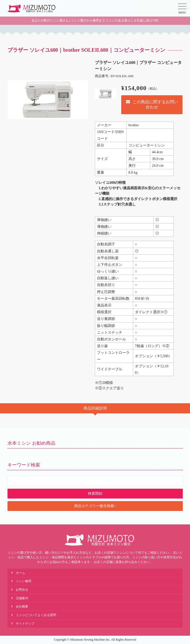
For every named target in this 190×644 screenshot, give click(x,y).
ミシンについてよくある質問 (36, 615)
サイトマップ (25, 624)
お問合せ (22, 590)
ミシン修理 (24, 581)
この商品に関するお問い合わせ (152, 105)
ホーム (20, 573)
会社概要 (22, 606)
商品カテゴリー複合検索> (95, 506)
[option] (48, 100)
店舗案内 (22, 598)
